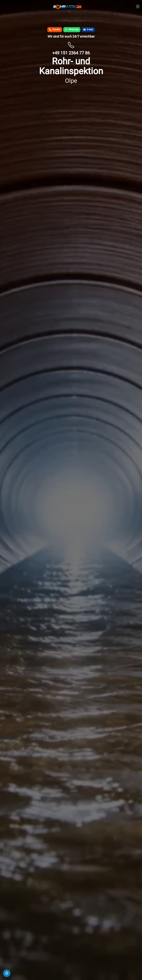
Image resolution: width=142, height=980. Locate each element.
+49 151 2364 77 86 (71, 53)
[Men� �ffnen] (138, 7)
